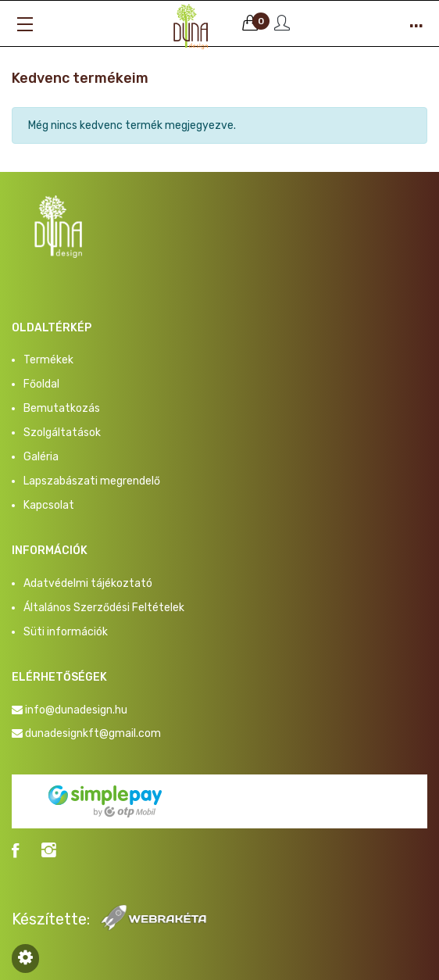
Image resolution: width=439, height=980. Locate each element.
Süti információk (66, 632)
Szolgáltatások (62, 433)
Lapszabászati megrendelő (92, 481)
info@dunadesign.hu (76, 710)
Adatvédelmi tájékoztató (88, 583)
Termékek (48, 360)
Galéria (41, 457)
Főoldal (41, 384)
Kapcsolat (49, 505)
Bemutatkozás (62, 408)
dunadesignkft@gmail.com (93, 733)
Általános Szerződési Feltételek (104, 608)
